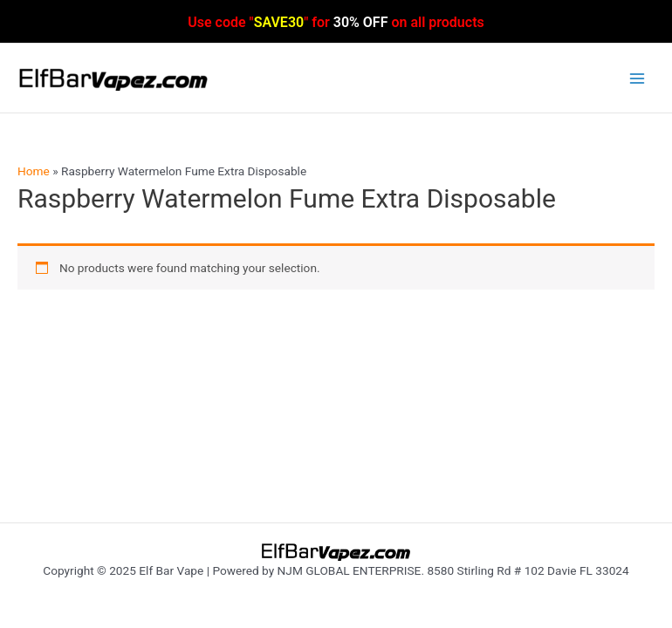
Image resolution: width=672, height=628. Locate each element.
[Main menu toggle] (638, 78)
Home (34, 171)
